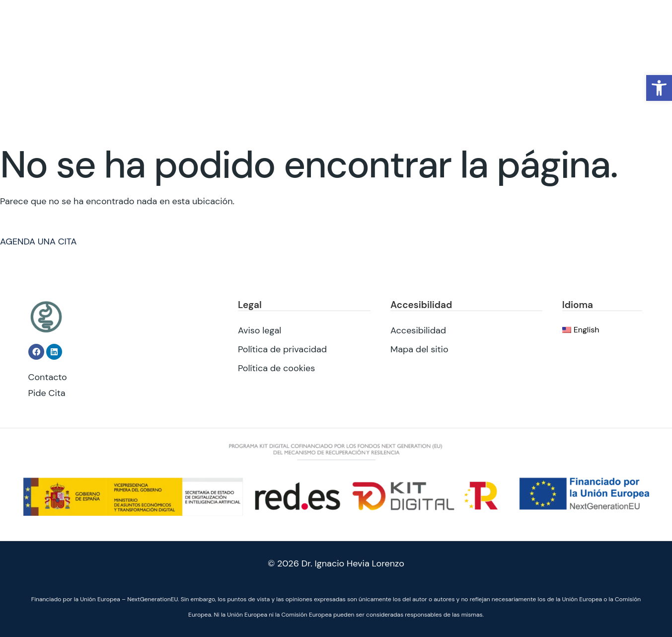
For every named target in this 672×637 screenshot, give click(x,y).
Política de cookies (276, 368)
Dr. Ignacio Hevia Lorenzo (353, 563)
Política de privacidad (282, 349)
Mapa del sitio (419, 349)
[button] (659, 88)
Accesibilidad (418, 330)
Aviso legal (260, 330)
